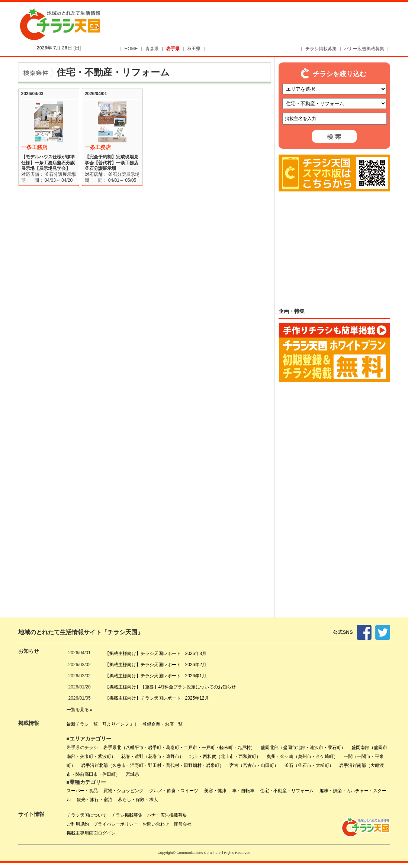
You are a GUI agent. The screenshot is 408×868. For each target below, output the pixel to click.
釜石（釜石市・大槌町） (309, 765)
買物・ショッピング (123, 791)
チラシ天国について (87, 815)
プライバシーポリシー (116, 824)
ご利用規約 (78, 824)
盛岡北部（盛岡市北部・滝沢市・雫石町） (303, 748)
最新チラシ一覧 (82, 724)
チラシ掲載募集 (321, 49)
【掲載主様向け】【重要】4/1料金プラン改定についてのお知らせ (171, 687)
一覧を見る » (80, 710)
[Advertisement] (258, 25)
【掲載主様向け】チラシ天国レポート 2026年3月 (156, 654)
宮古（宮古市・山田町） (254, 765)
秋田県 (194, 49)
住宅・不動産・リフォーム (287, 791)
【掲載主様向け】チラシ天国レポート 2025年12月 (157, 698)
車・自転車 (243, 791)
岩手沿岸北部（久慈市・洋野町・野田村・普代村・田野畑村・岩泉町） (152, 765)
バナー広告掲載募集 (364, 49)
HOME (131, 49)
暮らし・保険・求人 (138, 800)
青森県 (152, 49)
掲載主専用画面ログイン (91, 833)
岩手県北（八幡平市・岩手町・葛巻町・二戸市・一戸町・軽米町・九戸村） (179, 748)
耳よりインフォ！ (120, 724)
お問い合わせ (156, 824)
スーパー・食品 (82, 791)
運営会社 (183, 824)
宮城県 (132, 774)
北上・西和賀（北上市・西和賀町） (225, 756)
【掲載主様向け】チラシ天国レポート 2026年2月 (156, 665)
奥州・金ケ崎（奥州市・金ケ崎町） (302, 756)
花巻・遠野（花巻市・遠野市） (152, 756)
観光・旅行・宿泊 (94, 800)
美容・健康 (215, 791)
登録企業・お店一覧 (163, 724)
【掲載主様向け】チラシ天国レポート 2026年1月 (156, 676)
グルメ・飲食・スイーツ (174, 791)
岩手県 (173, 49)
